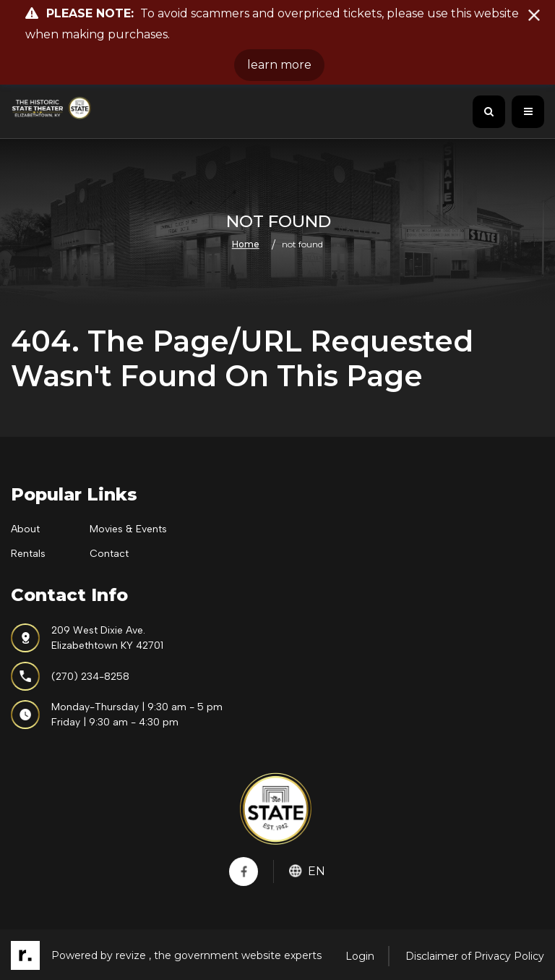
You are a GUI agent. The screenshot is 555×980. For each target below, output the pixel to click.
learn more (279, 65)
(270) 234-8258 (70, 676)
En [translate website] (307, 871)
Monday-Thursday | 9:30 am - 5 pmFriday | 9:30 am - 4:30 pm (117, 715)
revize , (133, 955)
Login (360, 956)
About (25, 529)
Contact (109, 554)
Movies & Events (128, 529)
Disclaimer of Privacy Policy (475, 956)
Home (246, 245)
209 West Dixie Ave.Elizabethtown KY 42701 (87, 638)
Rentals (28, 554)
